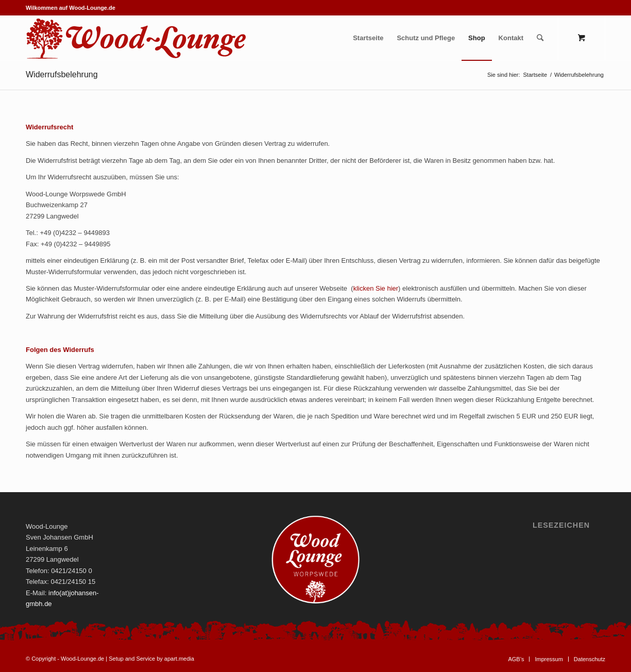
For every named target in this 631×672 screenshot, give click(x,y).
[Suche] (540, 38)
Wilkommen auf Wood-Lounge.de (71, 8)
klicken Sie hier (376, 288)
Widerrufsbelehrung (62, 74)
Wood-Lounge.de (82, 659)
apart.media (179, 659)
